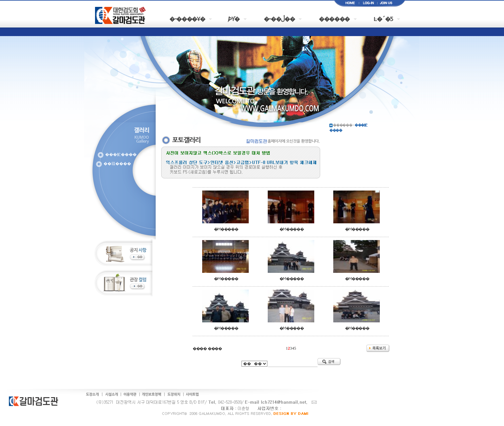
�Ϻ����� (226, 229)
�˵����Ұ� (187, 19)
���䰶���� (121, 154)
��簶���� (117, 164)
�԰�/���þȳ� (234, 19)
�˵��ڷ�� (279, 19)
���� (200, 349)
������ (334, 19)
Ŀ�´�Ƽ (383, 19)
